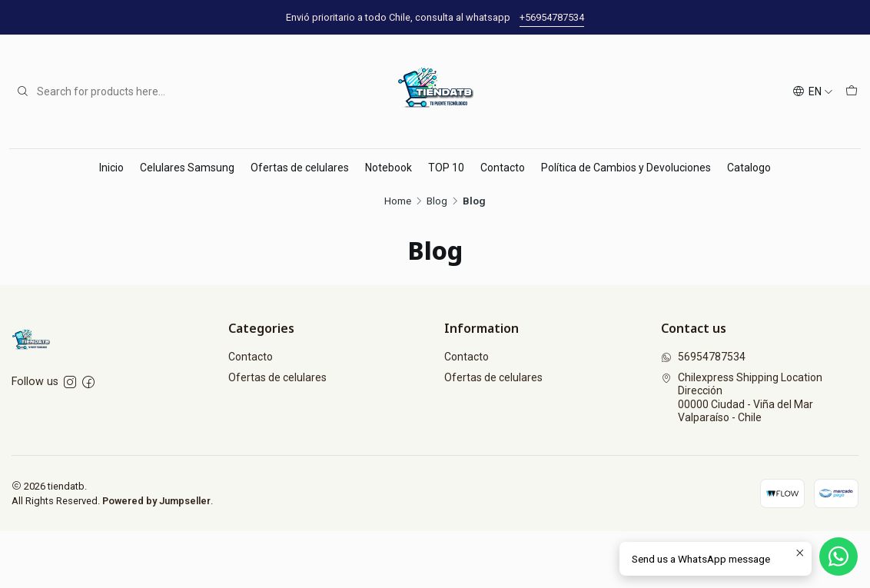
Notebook (389, 168)
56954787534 (703, 357)
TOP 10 (446, 168)
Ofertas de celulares (300, 168)
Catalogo (749, 168)
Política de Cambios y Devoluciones (626, 168)
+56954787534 (552, 17)
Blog (437, 201)
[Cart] (852, 92)
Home (398, 201)
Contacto (503, 168)
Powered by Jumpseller (156, 501)
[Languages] (813, 92)
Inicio (111, 168)
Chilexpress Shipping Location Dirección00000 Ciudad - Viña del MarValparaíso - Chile (742, 398)
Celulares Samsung (187, 168)
